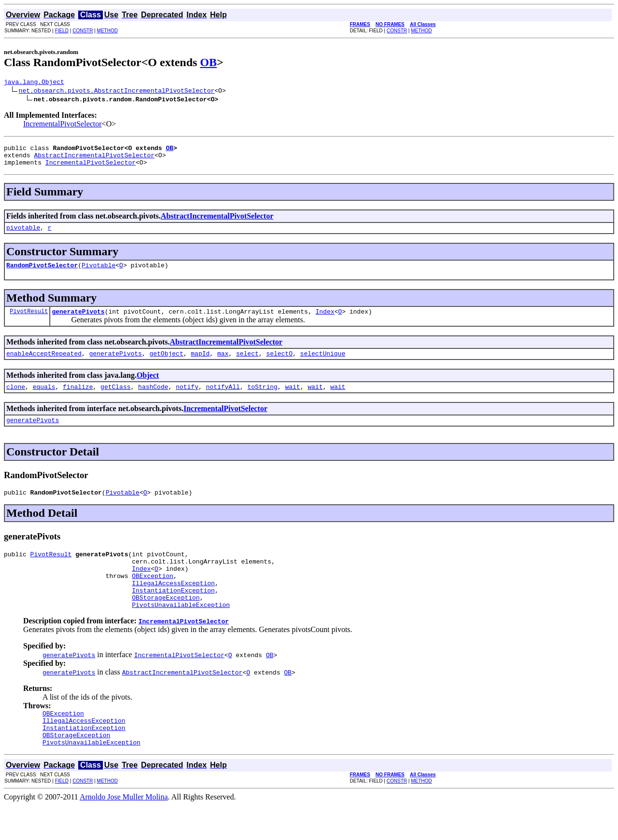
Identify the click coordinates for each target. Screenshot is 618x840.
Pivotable (98, 274)
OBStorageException (166, 623)
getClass (115, 399)
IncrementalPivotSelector (63, 125)
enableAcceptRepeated (44, 365)
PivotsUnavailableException (181, 632)
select (247, 365)
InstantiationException (173, 615)
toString (262, 399)
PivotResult (29, 321)
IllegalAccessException (173, 606)
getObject (166, 365)
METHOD (107, 31)
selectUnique (323, 365)
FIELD (62, 31)
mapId (200, 365)
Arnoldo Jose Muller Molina (124, 832)
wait (292, 399)
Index (325, 321)
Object (148, 387)
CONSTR (83, 31)
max (223, 365)
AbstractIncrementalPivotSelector (94, 159)
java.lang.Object (34, 83)
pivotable (23, 234)
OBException (153, 597)
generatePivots (78, 321)
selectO (279, 365)
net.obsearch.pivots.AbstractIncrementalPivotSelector (117, 92)
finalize (78, 399)
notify (187, 399)
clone (16, 399)
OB (208, 62)
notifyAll (223, 399)
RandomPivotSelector (42, 274)
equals (44, 399)
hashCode (153, 399)
